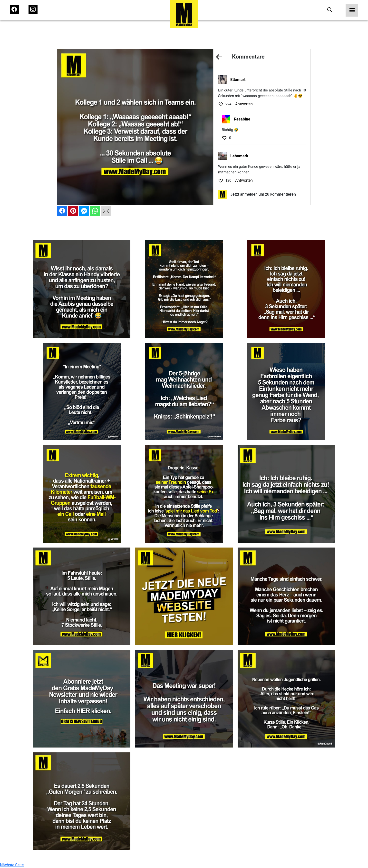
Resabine (242, 119)
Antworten (244, 104)
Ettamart (238, 80)
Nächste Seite (12, 865)
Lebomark (239, 156)
